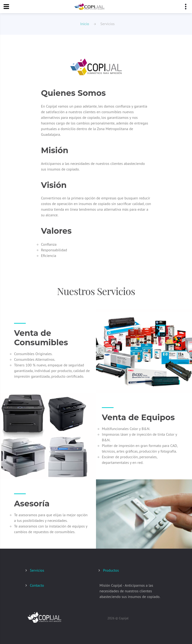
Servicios (37, 570)
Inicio (85, 24)
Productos (111, 570)
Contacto (37, 585)
